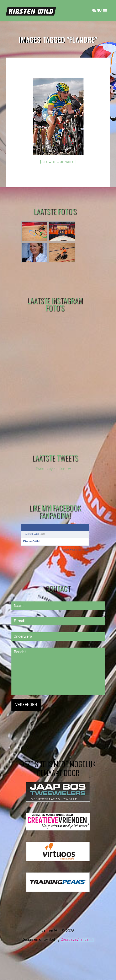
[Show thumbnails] (58, 162)
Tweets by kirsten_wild (55, 469)
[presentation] (50, 721)
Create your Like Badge (76, 549)
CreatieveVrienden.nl (77, 940)
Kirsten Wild (32, 534)
